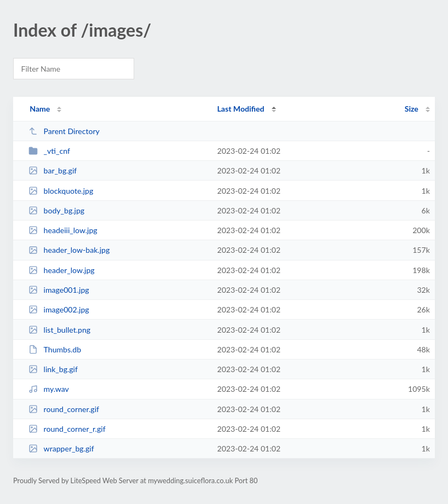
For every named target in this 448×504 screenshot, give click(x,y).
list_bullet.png (59, 330)
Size (412, 109)
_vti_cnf (49, 151)
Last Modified (241, 109)
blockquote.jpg (61, 191)
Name (40, 109)
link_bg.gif (53, 369)
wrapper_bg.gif (61, 448)
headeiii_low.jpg (63, 230)
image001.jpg (59, 290)
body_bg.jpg (56, 210)
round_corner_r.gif (67, 429)
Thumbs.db (55, 349)
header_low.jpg (62, 270)
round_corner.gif (64, 409)
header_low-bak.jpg (69, 250)
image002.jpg (59, 309)
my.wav (49, 389)
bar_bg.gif (53, 170)
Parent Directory (64, 131)
